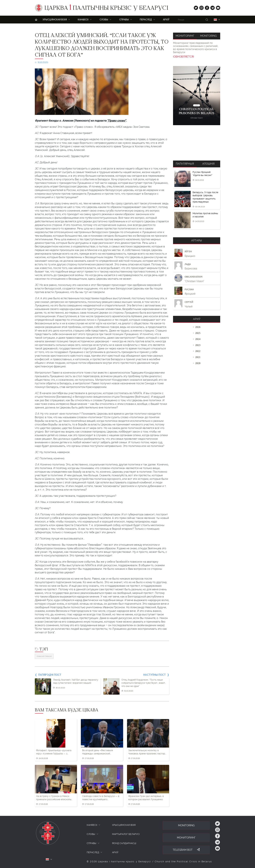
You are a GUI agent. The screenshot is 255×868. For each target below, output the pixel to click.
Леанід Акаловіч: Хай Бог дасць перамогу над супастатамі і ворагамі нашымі (76, 681)
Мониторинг (185, 36)
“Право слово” (117, 121)
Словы (104, 20)
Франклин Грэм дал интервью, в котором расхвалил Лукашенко (146, 798)
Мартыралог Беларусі (126, 834)
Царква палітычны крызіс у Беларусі (106, 9)
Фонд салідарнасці (124, 843)
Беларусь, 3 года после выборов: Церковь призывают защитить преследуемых (205, 197)
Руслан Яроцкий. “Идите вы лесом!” (202, 174)
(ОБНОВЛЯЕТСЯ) (183, 57)
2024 (198, 339)
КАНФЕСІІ (92, 825)
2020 (198, 363)
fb (206, 7)
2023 (198, 345)
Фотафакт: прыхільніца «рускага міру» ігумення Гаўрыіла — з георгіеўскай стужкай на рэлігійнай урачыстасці (56, 752)
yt (217, 7)
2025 (198, 333)
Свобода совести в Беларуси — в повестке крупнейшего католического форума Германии (101, 798)
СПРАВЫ (91, 843)
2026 (198, 327)
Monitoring (208, 36)
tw (195, 7)
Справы (124, 20)
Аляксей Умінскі (44, 656)
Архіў (166, 20)
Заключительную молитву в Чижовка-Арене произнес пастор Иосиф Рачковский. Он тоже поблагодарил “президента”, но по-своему (147, 752)
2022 (198, 351)
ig (200, 7)
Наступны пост (154, 675)
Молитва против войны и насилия (205, 215)
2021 (198, 357)
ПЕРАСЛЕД (146, 20)
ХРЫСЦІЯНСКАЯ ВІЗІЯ (55, 20)
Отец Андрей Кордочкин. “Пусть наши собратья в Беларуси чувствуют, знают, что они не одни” (144, 683)
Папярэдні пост (50, 675)
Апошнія (208, 164)
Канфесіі (83, 20)
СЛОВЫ (91, 834)
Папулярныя (185, 164)
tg (211, 7)
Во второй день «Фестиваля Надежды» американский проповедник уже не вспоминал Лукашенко (100, 752)
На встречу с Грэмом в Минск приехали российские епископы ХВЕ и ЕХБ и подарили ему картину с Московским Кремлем (56, 798)
